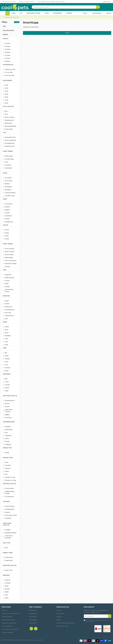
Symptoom (6, 296)
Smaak (5, 322)
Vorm (5, 348)
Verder (67, 33)
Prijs (4, 26)
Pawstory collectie (10, 565)
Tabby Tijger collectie (7, 524)
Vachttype (6, 543)
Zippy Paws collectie (10, 396)
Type (4, 133)
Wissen (17, 22)
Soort (5, 199)
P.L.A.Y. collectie (8, 107)
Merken (5, 35)
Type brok (6, 502)
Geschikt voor (8, 458)
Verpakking (7, 374)
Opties (5, 173)
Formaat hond (8, 553)
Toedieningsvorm (9, 422)
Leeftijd (5, 225)
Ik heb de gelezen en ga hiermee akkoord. (97, 621)
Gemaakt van (7, 448)
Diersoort (6, 575)
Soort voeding (8, 151)
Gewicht (6, 39)
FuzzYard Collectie (9, 484)
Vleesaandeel (8, 81)
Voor (5, 270)
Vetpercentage (8, 65)
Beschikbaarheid (8, 31)
